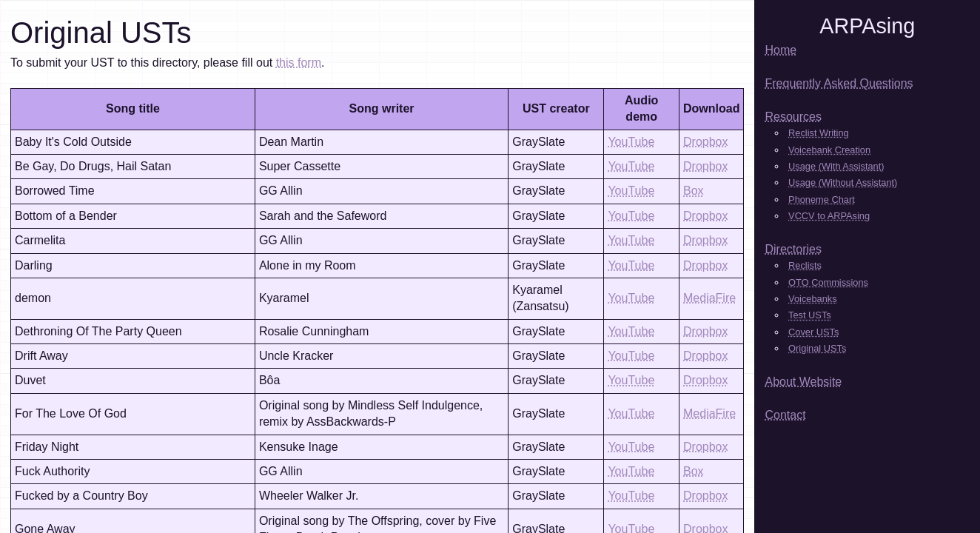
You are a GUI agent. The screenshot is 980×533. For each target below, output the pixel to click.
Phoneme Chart (822, 200)
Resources (793, 117)
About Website (803, 382)
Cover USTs (813, 332)
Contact (785, 415)
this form (299, 63)
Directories (793, 249)
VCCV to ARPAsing (829, 216)
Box (694, 191)
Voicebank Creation (829, 150)
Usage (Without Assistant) (843, 182)
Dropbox (705, 142)
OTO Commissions (828, 282)
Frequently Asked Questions (839, 83)
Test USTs (810, 315)
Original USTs (817, 348)
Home (781, 50)
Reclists (805, 265)
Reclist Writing (819, 133)
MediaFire (709, 298)
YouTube (631, 142)
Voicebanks (812, 299)
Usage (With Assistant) (836, 166)
